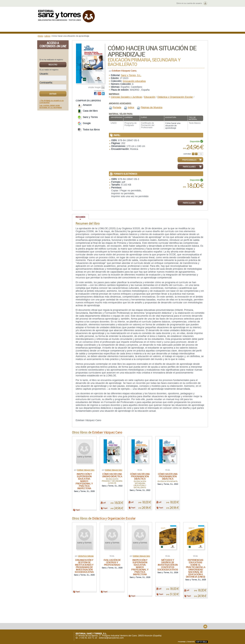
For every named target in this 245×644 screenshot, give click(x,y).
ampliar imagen (94, 87)
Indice (131, 107)
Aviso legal (171, 619)
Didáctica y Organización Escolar (175, 97)
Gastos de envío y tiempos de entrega (61, 620)
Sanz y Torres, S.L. (131, 75)
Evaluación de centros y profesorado (112, 564)
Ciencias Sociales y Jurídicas (126, 97)
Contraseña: (46, 83)
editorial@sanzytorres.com (111, 638)
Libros (47, 36)
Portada (117, 107)
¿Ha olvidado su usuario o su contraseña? (52, 102)
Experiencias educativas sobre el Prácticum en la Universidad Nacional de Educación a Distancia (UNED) (196, 570)
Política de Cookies (175, 622)
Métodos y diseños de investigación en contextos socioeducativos (168, 566)
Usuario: (44, 74)
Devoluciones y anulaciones (97, 622)
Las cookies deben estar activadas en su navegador (51, 107)
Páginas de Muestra (152, 107)
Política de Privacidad (176, 617)
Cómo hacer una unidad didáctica (112, 475)
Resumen (80, 217)
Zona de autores (46, 3)
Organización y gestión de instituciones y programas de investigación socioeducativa (84, 568)
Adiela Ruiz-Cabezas (86, 558)
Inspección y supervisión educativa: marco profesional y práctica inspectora (84, 481)
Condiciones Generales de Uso (143, 617)
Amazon (85, 105)
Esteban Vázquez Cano (124, 71)
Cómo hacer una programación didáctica (140, 476)
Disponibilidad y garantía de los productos (99, 618)
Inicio (41, 36)
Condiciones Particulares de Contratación (142, 620)
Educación (150, 97)
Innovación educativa (134, 81)
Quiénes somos (55, 617)
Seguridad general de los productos (101, 624)
